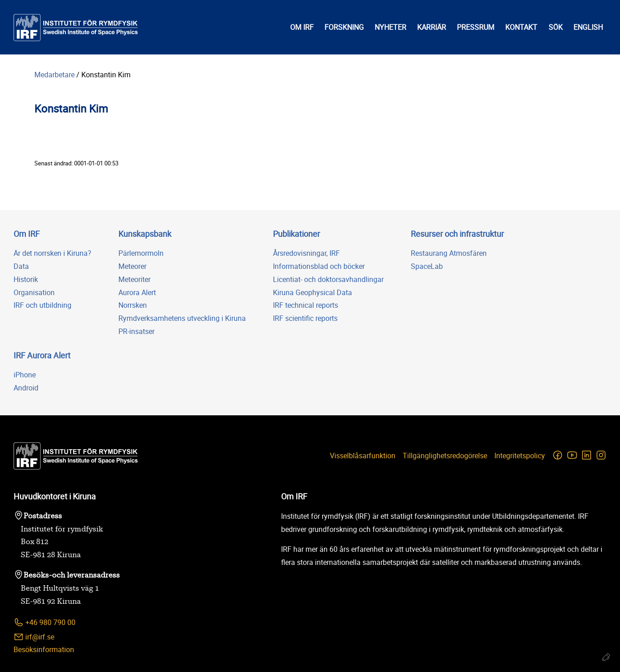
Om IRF (302, 27)
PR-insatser (136, 331)
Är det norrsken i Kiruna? (52, 253)
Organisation (34, 292)
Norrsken (133, 305)
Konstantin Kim (106, 75)
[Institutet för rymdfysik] (76, 28)
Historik (26, 279)
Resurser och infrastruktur (457, 234)
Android (26, 388)
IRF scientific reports (305, 318)
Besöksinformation (44, 649)
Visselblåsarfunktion (363, 456)
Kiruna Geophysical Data (312, 292)
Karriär (432, 27)
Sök (556, 27)
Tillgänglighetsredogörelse (445, 456)
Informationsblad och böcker (319, 266)
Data (21, 266)
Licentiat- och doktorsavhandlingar (328, 279)
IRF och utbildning (42, 305)
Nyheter (390, 27)
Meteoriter (134, 279)
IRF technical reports (305, 305)
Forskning (344, 27)
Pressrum (476, 27)
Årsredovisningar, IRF (306, 253)
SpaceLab (427, 266)
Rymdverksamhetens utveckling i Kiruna (182, 318)
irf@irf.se (34, 637)
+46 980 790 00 (45, 623)
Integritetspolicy (520, 456)
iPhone (25, 375)
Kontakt (521, 27)
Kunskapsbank (145, 234)
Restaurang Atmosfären (449, 253)
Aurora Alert (137, 292)
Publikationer (296, 234)
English (588, 27)
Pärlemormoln (141, 253)
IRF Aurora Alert (42, 355)
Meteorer (132, 266)
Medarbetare (54, 75)
